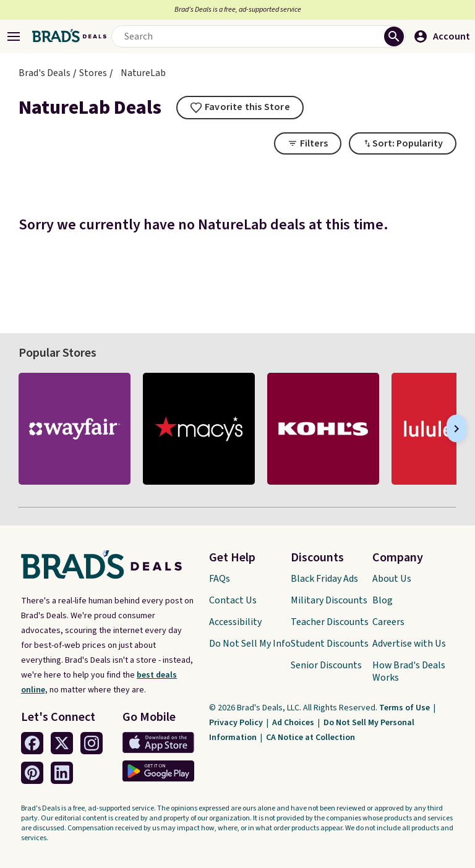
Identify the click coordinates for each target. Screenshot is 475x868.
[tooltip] (240, 108)
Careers (388, 622)
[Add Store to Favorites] (240, 108)
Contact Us (233, 600)
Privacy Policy (237, 723)
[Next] (456, 429)
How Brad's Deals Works (409, 671)
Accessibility (235, 622)
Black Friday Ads (324, 579)
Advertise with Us (409, 644)
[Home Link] (69, 36)
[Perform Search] (394, 36)
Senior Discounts (326, 665)
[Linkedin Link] (62, 773)
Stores (93, 73)
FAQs (220, 579)
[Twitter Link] (62, 743)
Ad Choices (294, 723)
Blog (383, 600)
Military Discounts (329, 600)
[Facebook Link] (32, 743)
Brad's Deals (45, 73)
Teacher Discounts (330, 622)
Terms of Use (405, 708)
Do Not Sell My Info (250, 644)
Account (442, 36)
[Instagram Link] (92, 743)
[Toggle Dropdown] (403, 143)
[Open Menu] (14, 36)
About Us (392, 579)
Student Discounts (330, 644)
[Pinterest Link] (32, 773)
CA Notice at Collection (310, 738)
